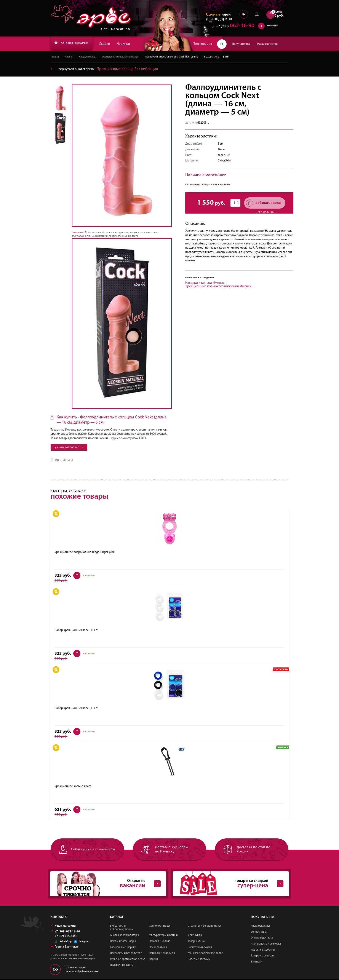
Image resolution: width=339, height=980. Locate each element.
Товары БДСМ (196, 942)
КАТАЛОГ (75, 44)
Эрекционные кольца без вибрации (127, 57)
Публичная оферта (75, 968)
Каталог (70, 57)
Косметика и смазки (200, 948)
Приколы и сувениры (162, 954)
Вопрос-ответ (259, 933)
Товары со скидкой (262, 957)
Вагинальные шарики (123, 948)
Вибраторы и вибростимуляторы (122, 929)
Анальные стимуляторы (124, 936)
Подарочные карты (122, 966)
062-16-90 (233, 27)
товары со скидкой (227, 885)
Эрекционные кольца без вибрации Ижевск (218, 287)
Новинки (131, 44)
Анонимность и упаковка (266, 945)
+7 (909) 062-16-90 (65, 933)
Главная (55, 57)
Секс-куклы (195, 936)
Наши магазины (268, 44)
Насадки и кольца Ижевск (205, 283)
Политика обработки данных (81, 972)
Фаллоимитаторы (159, 927)
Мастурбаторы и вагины (164, 936)
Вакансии (256, 963)
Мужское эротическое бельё (128, 960)
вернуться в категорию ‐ (106, 69)
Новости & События (263, 951)
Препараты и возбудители (126, 954)
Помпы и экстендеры (123, 942)
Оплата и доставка (262, 939)
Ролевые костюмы (199, 960)
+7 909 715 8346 (66, 937)
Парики (153, 960)
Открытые (105, 885)
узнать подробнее (69, 448)
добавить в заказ (264, 203)
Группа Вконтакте (65, 948)
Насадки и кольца (90, 57)
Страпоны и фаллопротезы (204, 927)
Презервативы (158, 948)
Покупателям (242, 44)
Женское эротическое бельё (205, 954)
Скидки (112, 44)
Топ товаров (203, 44)
